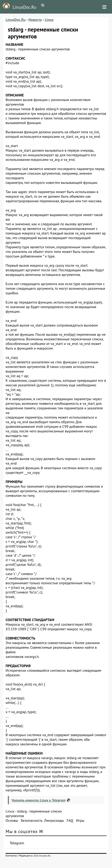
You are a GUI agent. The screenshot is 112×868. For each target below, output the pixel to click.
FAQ (70, 820)
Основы (12, 820)
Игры (80, 820)
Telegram (17, 843)
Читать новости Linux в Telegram (38, 800)
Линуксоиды (54, 820)
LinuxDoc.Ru (18, 6)
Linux (10, 811)
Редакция (24, 855)
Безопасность (32, 820)
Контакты (11, 855)
